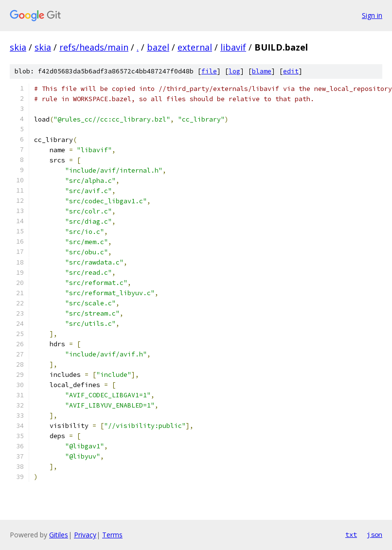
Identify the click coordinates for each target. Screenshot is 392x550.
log (234, 71)
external (195, 47)
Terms (112, 535)
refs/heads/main (94, 47)
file (209, 71)
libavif (233, 47)
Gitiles (59, 535)
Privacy (85, 535)
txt (351, 534)
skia (18, 47)
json (374, 534)
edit (291, 71)
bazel (158, 47)
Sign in (372, 15)
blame (262, 71)
